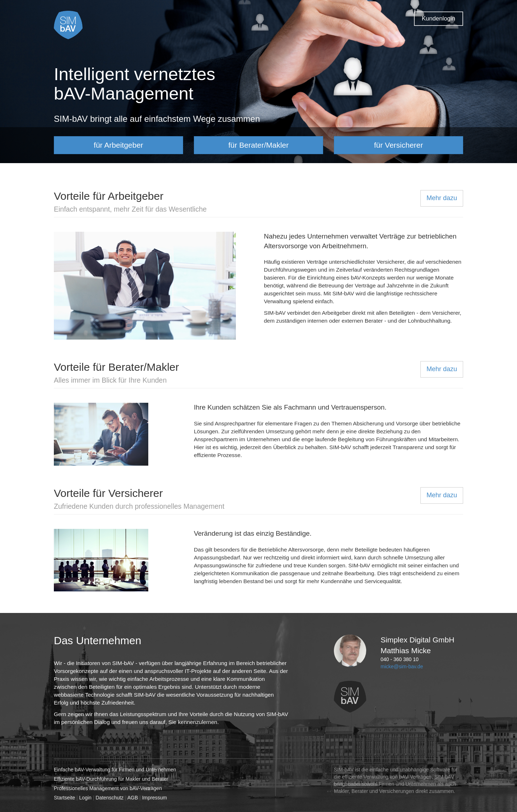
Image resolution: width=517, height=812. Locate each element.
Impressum (155, 798)
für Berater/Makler (258, 145)
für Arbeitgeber (118, 145)
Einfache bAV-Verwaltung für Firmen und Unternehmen (115, 770)
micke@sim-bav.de (402, 666)
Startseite (64, 798)
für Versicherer (399, 145)
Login (85, 798)
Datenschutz (110, 798)
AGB (133, 798)
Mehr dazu (442, 198)
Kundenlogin (439, 19)
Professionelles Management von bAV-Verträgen (108, 788)
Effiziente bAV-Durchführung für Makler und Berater (111, 779)
